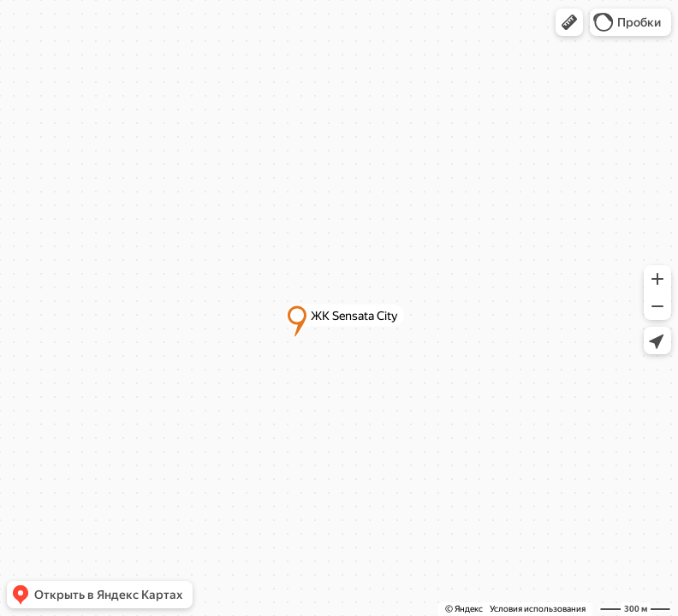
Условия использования (538, 609)
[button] (569, 22)
